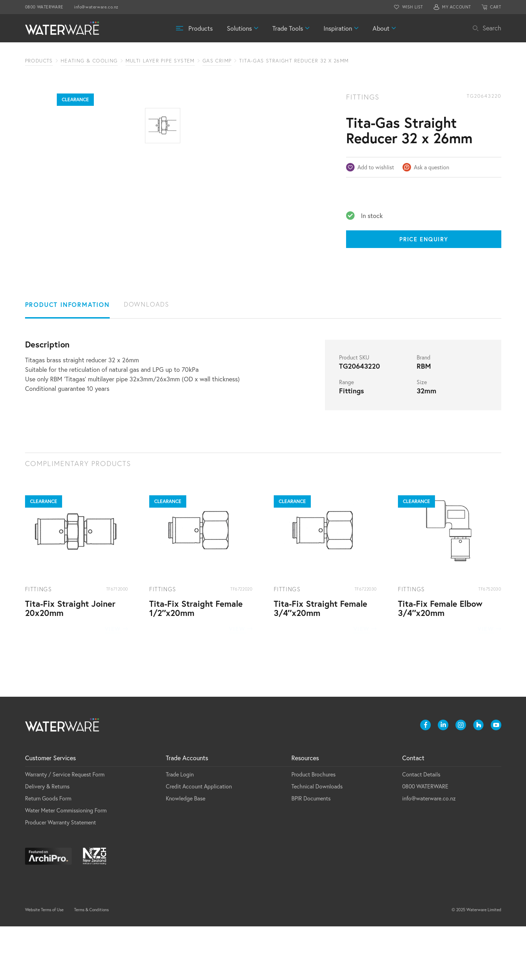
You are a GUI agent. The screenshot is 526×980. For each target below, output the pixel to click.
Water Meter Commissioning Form (66, 864)
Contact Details (421, 828)
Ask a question (431, 167)
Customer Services (50, 811)
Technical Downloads (317, 840)
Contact (413, 811)
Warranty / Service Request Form (65, 828)
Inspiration (338, 28)
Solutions (239, 28)
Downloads (147, 358)
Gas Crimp (217, 61)
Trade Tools (288, 28)
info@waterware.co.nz (96, 7)
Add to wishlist (376, 167)
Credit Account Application (199, 840)
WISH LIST (413, 7)
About (381, 28)
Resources (305, 811)
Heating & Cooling (89, 61)
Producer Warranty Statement (61, 876)
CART (495, 7)
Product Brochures (313, 828)
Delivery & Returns (47, 840)
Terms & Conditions (91, 963)
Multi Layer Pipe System (160, 61)
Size (422, 436)
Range (346, 436)
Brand (424, 411)
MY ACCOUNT (457, 7)
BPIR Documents (311, 852)
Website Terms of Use (44, 963)
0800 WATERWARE (44, 7)
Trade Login (180, 828)
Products (201, 28)
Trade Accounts (187, 811)
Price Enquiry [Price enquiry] (424, 239)
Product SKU (354, 411)
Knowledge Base (186, 852)
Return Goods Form (48, 852)
